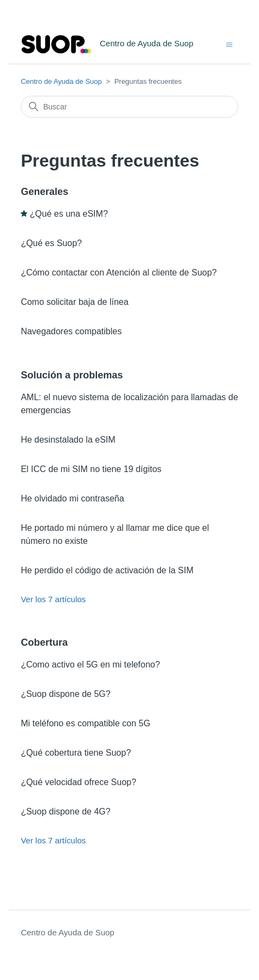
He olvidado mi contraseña (72, 498)
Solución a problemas (72, 375)
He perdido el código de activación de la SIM (107, 570)
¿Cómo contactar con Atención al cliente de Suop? (119, 272)
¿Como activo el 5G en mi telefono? (90, 664)
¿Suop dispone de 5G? (66, 694)
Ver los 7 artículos (53, 599)
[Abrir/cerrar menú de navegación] (229, 44)
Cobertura (44, 642)
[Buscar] (129, 107)
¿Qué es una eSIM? (69, 214)
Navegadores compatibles (71, 331)
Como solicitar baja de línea (74, 302)
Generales (44, 192)
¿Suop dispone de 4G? (66, 811)
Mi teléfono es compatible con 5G (85, 723)
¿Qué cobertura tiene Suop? (76, 753)
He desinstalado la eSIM (68, 440)
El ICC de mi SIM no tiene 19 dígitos (91, 469)
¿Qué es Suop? (51, 243)
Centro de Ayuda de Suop (61, 81)
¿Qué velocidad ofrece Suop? (79, 782)
